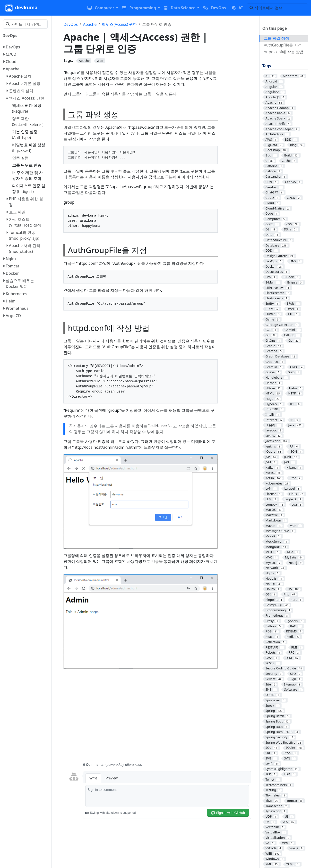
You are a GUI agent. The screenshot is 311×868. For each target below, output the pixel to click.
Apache (90, 24)
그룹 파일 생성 (276, 38)
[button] (103, 8)
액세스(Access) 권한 (119, 24)
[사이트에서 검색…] (277, 8)
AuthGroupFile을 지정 (283, 45)
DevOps (71, 24)
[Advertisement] (160, 718)
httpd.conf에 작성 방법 (284, 52)
